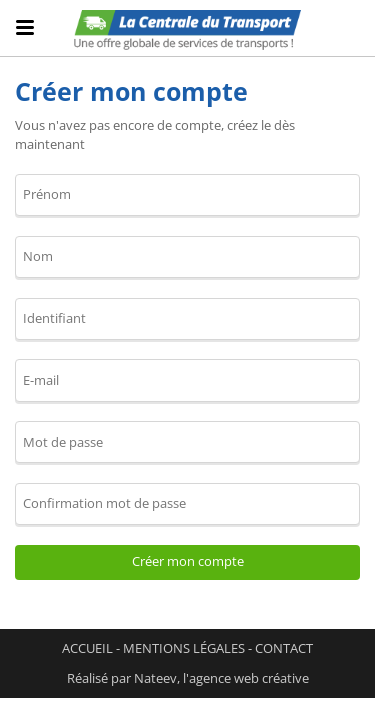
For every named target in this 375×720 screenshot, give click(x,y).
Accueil (87, 648)
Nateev (155, 678)
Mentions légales (184, 648)
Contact (284, 648)
